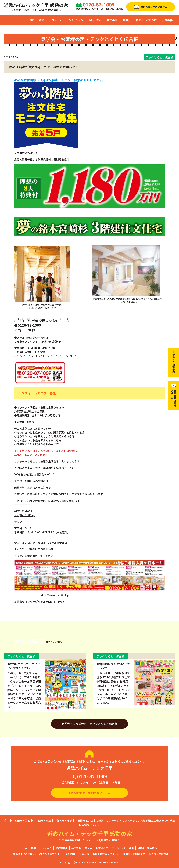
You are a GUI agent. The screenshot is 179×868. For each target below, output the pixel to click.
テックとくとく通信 (123, 848)
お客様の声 (102, 848)
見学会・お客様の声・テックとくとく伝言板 (89, 724)
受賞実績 (84, 854)
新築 (41, 20)
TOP (31, 20)
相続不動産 (95, 20)
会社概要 (167, 20)
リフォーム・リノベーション (66, 20)
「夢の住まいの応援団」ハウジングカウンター (36, 854)
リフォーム (46, 848)
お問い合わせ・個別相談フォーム (89, 793)
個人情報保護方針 (159, 854)
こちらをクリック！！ (37, 341)
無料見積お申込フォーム (106, 854)
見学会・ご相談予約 (134, 854)
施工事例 (112, 20)
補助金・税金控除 (146, 20)
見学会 (127, 20)
